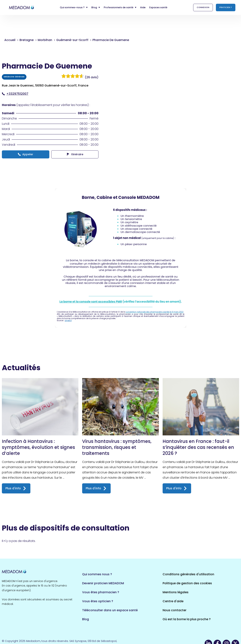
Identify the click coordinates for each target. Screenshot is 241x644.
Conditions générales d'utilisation (188, 574)
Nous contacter (175, 610)
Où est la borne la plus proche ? (187, 619)
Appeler (26, 154)
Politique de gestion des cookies (187, 583)
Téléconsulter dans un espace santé (110, 610)
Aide (143, 7)
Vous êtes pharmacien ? (101, 592)
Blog (86, 619)
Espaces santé (158, 7)
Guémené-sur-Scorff (72, 40)
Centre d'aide (173, 601)
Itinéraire (75, 154)
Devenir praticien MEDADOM (103, 583)
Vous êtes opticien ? (98, 601)
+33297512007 (15, 94)
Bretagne (27, 40)
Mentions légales (176, 592)
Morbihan (45, 40)
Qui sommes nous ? (97, 574)
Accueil (10, 40)
